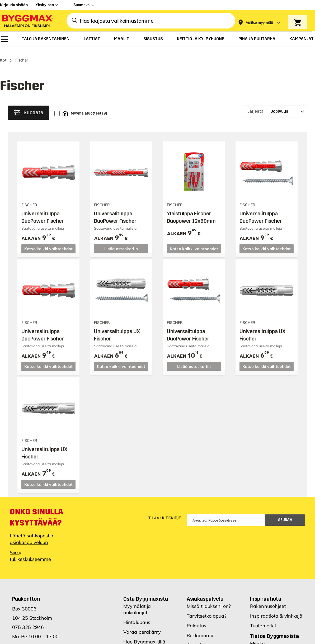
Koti (4, 55)
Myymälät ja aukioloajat (137, 605)
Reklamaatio (201, 631)
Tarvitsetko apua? (207, 611)
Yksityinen (45, 5)
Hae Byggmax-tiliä (144, 637)
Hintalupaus (137, 617)
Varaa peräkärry (142, 627)
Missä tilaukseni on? (209, 601)
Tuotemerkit (263, 621)
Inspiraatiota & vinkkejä (276, 611)
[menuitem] (4, 39)
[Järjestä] (275, 107)
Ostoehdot (198, 640)
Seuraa (285, 515)
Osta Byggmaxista (146, 594)
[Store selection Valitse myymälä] (260, 23)
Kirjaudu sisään (14, 5)
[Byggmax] (27, 21)
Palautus (196, 621)
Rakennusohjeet (268, 601)
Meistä (257, 639)
